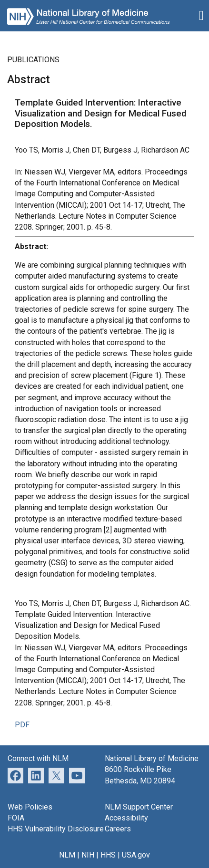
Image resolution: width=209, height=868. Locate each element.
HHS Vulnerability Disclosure (56, 829)
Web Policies (30, 807)
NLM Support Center (139, 807)
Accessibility (126, 818)
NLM (67, 855)
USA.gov (136, 855)
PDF (22, 725)
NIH (88, 855)
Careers (118, 829)
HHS (108, 855)
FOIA (16, 818)
